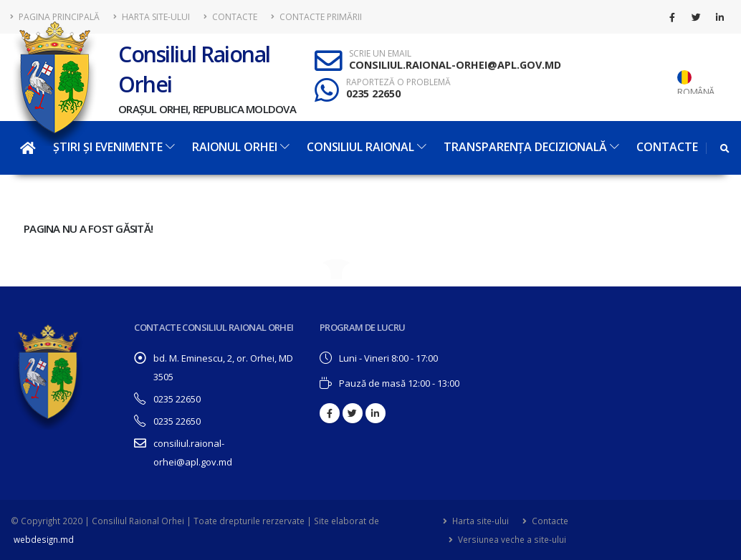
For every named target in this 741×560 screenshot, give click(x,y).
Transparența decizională (531, 147)
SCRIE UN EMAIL (380, 54)
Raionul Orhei (241, 147)
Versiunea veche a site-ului (511, 539)
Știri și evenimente (114, 147)
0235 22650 (373, 93)
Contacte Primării (316, 17)
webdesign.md (44, 539)
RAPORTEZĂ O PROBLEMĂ (398, 82)
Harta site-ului (152, 17)
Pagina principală (55, 17)
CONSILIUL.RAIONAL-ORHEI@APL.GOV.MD (455, 65)
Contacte (230, 17)
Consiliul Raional (367, 147)
